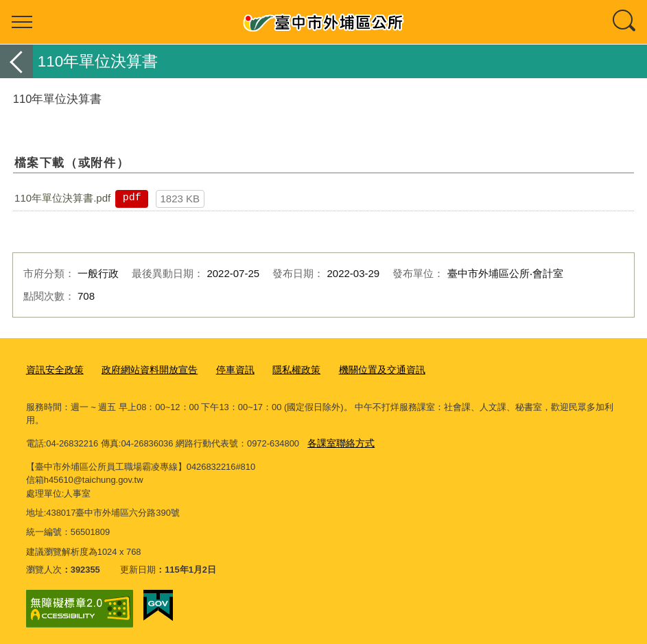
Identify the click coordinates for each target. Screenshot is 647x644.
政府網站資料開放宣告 (142, 369)
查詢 (625, 22)
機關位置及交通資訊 (362, 369)
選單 (22, 22)
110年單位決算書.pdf (62, 198)
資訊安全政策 (53, 369)
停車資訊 (223, 369)
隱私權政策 (281, 369)
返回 (16, 61)
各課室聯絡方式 (339, 440)
